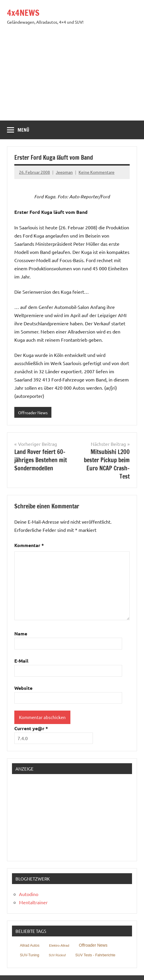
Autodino (29, 894)
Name (21, 633)
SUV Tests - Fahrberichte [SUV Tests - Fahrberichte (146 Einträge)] (95, 955)
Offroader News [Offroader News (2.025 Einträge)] (93, 945)
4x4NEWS (23, 13)
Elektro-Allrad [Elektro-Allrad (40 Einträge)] (59, 945)
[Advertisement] (72, 77)
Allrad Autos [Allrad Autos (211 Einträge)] (30, 945)
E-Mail (21, 661)
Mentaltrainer (33, 902)
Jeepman (64, 172)
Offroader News (33, 412)
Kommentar (29, 545)
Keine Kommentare (97, 172)
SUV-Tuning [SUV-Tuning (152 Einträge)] (30, 955)
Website (23, 688)
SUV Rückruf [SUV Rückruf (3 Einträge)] (57, 955)
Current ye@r (31, 728)
